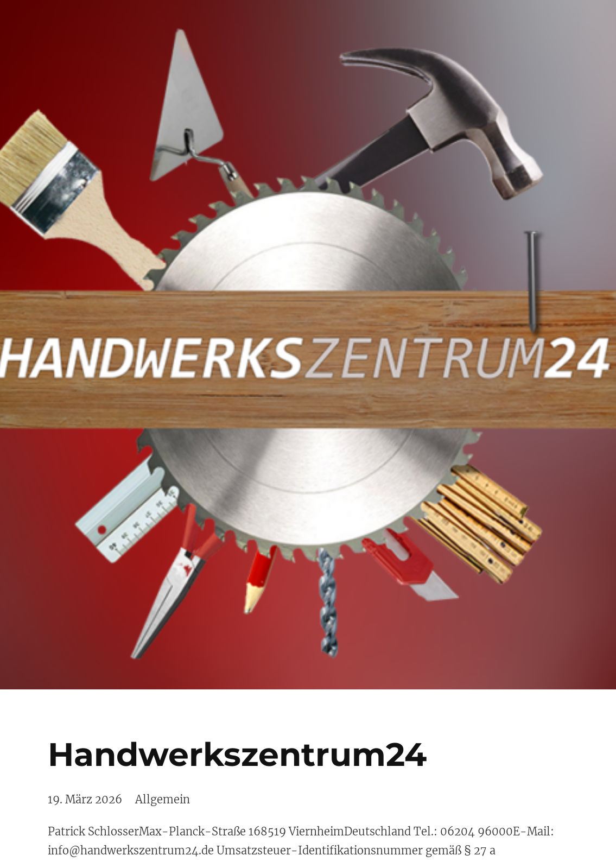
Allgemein (163, 799)
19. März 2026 (85, 799)
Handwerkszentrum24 (237, 754)
